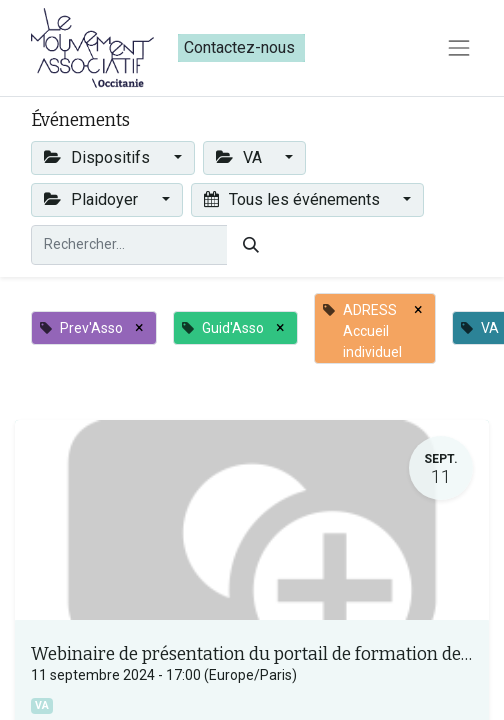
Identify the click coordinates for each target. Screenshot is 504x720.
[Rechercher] (251, 245)
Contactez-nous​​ (241, 47)
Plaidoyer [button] (93, 199)
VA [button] (241, 157)
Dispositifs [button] (99, 157)
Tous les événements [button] (294, 199)
